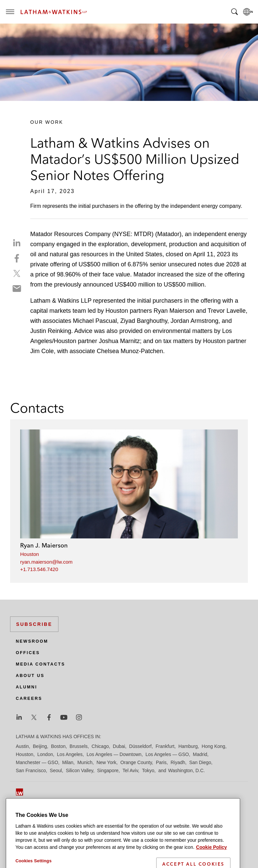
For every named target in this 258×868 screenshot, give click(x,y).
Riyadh (178, 762)
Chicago (100, 746)
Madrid (200, 754)
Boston (58, 746)
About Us (30, 676)
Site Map (25, 813)
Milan (68, 762)
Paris (161, 762)
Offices (28, 653)
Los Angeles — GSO (167, 754)
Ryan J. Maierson (44, 545)
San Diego (200, 762)
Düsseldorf (140, 746)
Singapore (108, 770)
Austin (22, 746)
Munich (85, 762)
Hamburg (188, 746)
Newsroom (32, 641)
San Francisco (31, 770)
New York (106, 762)
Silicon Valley (79, 770)
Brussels (79, 746)
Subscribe (34, 624)
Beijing (40, 746)
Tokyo (148, 770)
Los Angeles (70, 754)
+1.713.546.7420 (39, 569)
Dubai (119, 746)
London (45, 754)
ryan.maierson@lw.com (46, 562)
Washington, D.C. (186, 770)
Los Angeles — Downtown (114, 754)
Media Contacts (40, 664)
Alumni (27, 687)
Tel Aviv (130, 770)
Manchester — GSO (37, 762)
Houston (30, 554)
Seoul (56, 770)
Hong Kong (213, 746)
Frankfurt (165, 746)
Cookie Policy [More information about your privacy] (212, 864)
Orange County (136, 762)
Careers (29, 699)
